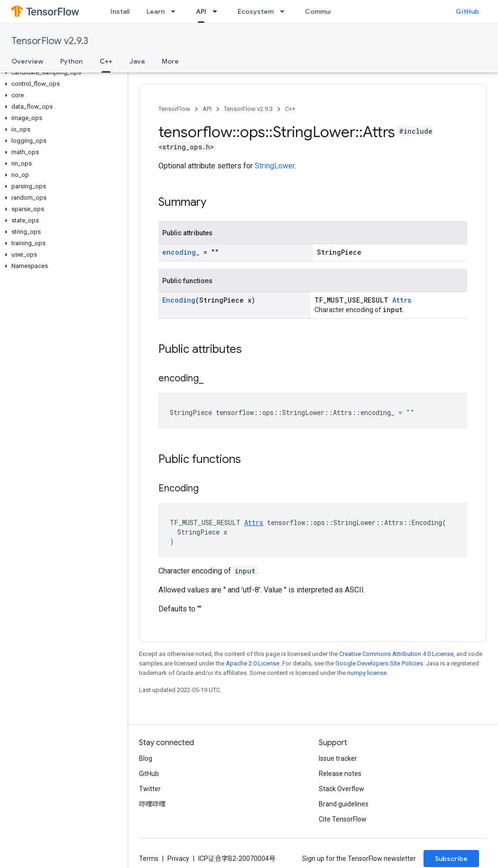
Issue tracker (338, 758)
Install (120, 11)
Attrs (402, 300)
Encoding (179, 300)
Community (323, 11)
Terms (149, 859)
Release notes (340, 774)
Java (137, 61)
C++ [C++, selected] (106, 61)
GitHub (467, 11)
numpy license (367, 673)
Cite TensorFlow (343, 819)
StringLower (275, 166)
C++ (290, 109)
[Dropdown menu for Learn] (176, 11)
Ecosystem (256, 11)
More (170, 61)
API (207, 109)
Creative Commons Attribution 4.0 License (396, 654)
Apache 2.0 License (253, 663)
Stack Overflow (341, 789)
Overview (27, 61)
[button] (62, 73)
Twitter (150, 789)
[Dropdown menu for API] (218, 11)
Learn (156, 11)
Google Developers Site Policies (379, 663)
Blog (146, 758)
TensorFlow (174, 109)
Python (71, 61)
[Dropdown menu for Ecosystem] (285, 11)
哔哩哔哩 (152, 804)
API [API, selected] (201, 11)
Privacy (178, 859)
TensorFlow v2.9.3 (50, 41)
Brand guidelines (344, 804)
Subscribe (451, 859)
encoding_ (181, 252)
